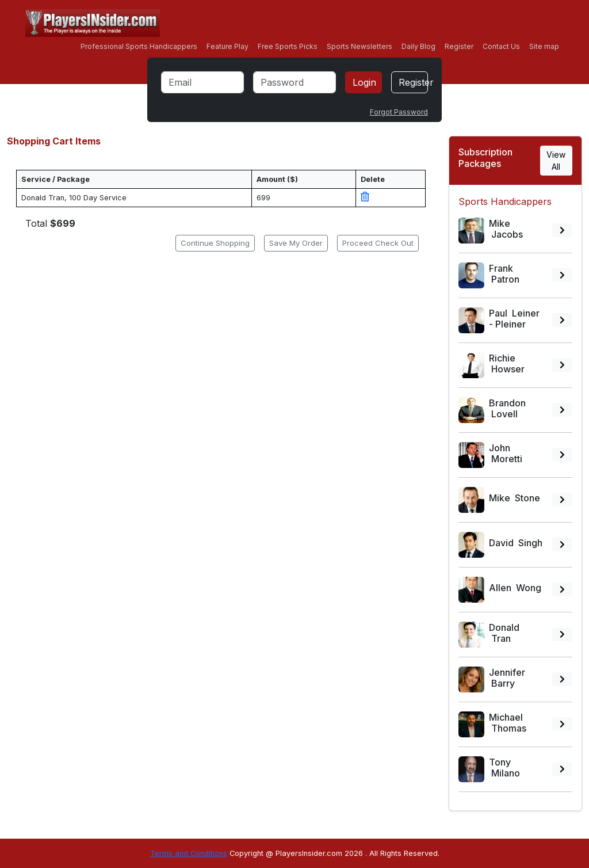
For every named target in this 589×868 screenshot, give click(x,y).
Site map (544, 46)
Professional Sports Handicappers (139, 46)
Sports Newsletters (359, 46)
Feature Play (227, 46)
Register (459, 46)
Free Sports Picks (288, 46)
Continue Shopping (215, 243)
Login (364, 82)
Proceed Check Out (378, 243)
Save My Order (296, 243)
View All (556, 161)
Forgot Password (399, 112)
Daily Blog (418, 46)
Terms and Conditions (189, 853)
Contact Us (501, 46)
